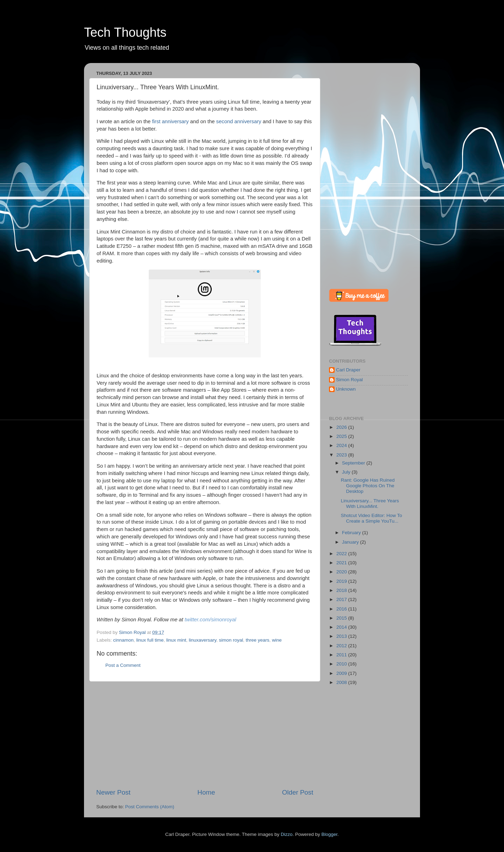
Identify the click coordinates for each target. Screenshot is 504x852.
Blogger (329, 834)
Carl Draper (348, 370)
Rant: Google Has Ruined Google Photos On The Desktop (368, 486)
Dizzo (287, 834)
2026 (342, 427)
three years (258, 640)
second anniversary (239, 121)
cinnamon (123, 640)
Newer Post (113, 792)
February (352, 533)
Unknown (346, 389)
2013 (342, 636)
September (354, 463)
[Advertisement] (205, 735)
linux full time (150, 640)
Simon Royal (349, 380)
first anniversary (170, 121)
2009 (342, 673)
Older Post (298, 792)
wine (277, 640)
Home (206, 792)
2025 (342, 436)
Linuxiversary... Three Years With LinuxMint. (370, 504)
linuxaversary (202, 640)
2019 (342, 581)
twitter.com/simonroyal (211, 620)
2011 (342, 655)
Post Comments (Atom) (150, 807)
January (351, 542)
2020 (342, 572)
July (347, 472)
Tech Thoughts (125, 32)
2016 (342, 609)
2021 (342, 563)
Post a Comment (123, 665)
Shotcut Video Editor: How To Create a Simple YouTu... (372, 518)
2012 (342, 646)
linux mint (176, 640)
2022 (342, 554)
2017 (342, 599)
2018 (342, 590)
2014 (342, 627)
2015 (342, 618)
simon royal (231, 640)
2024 (342, 445)
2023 (342, 455)
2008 (342, 682)
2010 (342, 664)
